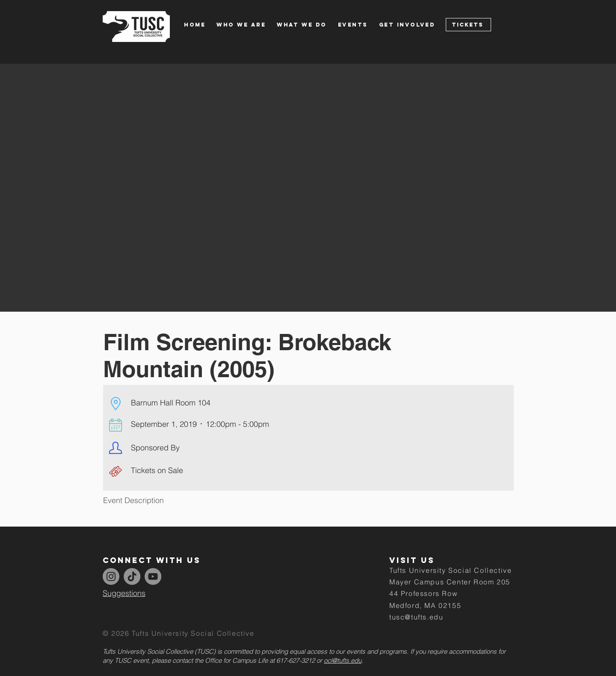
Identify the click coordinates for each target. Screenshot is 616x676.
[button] (247, 25)
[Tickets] (468, 25)
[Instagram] (111, 576)
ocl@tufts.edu (343, 660)
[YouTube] (153, 576)
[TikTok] (132, 576)
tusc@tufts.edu (416, 617)
